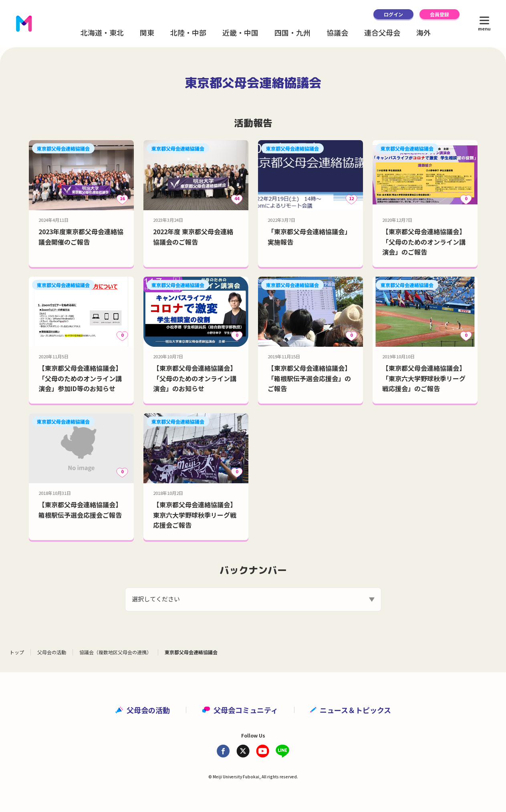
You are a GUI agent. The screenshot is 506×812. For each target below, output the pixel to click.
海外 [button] (423, 32)
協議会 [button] (337, 32)
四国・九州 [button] (292, 32)
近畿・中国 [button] (240, 32)
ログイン (393, 14)
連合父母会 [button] (382, 32)
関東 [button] (147, 32)
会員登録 (439, 14)
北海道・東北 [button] (102, 32)
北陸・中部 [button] (188, 32)
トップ (17, 652)
